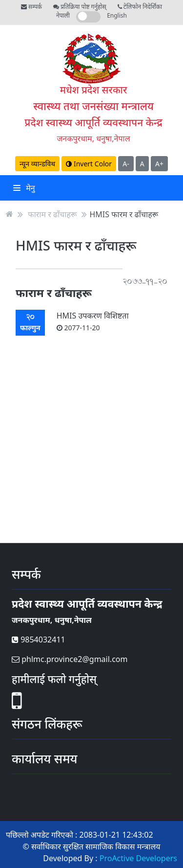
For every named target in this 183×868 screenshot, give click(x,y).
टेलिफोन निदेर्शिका (140, 7)
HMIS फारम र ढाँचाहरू (124, 214)
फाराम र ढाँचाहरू (52, 214)
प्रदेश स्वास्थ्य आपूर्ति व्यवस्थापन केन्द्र (93, 122)
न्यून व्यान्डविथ (37, 164)
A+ (159, 164)
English (117, 15)
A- (126, 164)
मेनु (24, 188)
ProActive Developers (138, 858)
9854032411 (39, 640)
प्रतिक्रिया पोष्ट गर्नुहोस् (80, 7)
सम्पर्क (31, 7)
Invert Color (89, 164)
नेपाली (63, 15)
